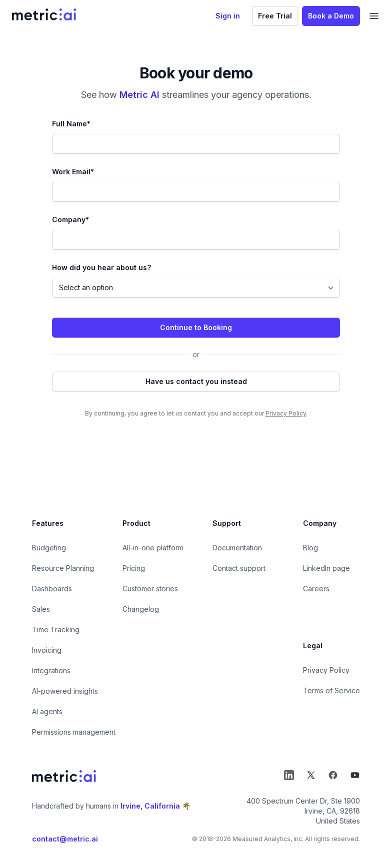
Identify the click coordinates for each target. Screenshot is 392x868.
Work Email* (73, 172)
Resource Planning (63, 568)
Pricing (134, 568)
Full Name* (71, 124)
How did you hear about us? (101, 267)
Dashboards (52, 589)
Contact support (239, 568)
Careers (316, 589)
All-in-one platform (153, 548)
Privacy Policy (286, 413)
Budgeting (49, 548)
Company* (70, 219)
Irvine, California (150, 806)
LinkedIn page (326, 568)
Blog (310, 548)
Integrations (51, 670)
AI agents (47, 711)
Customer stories (150, 589)
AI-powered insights (65, 691)
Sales (41, 609)
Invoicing (47, 650)
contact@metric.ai (65, 839)
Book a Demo (331, 16)
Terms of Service (331, 690)
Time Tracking (56, 630)
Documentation (237, 548)
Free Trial (275, 16)
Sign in (228, 16)
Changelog (141, 609)
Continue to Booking (196, 327)
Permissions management (74, 732)
